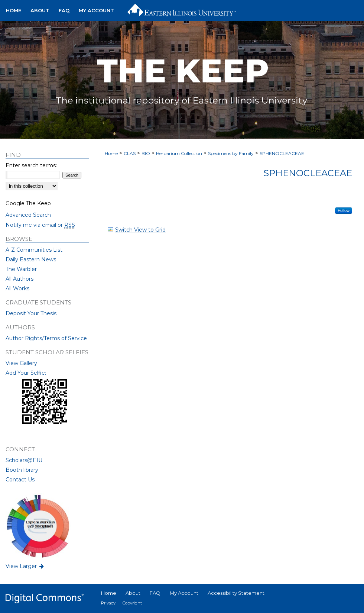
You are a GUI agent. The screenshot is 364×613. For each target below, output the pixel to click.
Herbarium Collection (179, 153)
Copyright (132, 603)
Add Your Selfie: (26, 373)
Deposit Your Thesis (31, 313)
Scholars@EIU (24, 460)
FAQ (155, 593)
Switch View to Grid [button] (140, 230)
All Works (17, 288)
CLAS (130, 153)
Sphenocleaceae (308, 173)
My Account (184, 593)
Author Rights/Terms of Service (46, 338)
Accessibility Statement (236, 593)
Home (111, 153)
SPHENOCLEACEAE (282, 153)
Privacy (108, 603)
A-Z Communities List (34, 250)
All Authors (19, 279)
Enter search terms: (31, 165)
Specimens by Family (231, 153)
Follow (344, 210)
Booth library (22, 470)
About (133, 593)
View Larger (25, 566)
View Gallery (21, 363)
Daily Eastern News (31, 259)
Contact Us (20, 480)
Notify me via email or (40, 225)
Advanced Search (28, 215)
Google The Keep (28, 203)
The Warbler (21, 269)
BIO (146, 153)
